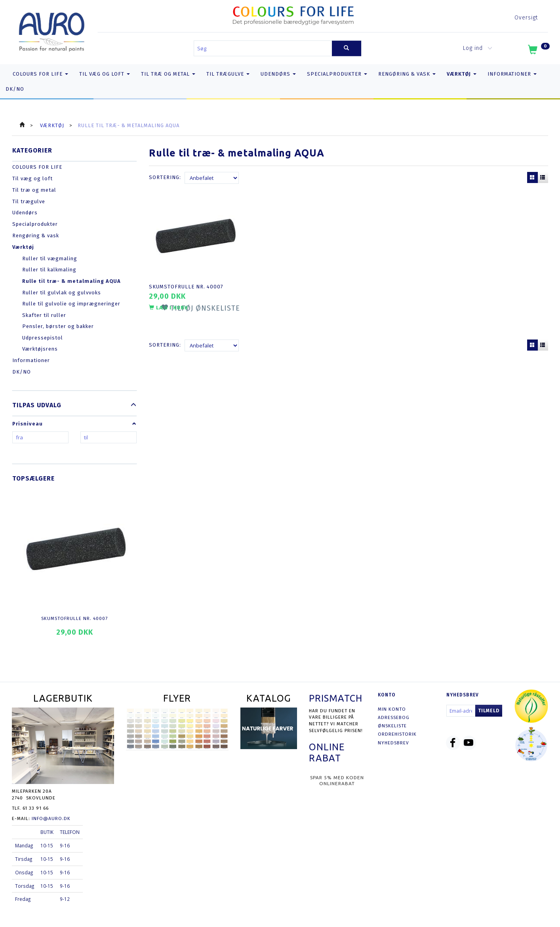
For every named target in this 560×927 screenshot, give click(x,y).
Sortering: (165, 177)
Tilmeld (489, 711)
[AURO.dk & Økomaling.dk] (52, 30)
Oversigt (526, 18)
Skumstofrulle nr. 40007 (74, 618)
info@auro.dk (51, 818)
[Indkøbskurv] (538, 51)
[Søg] (347, 49)
